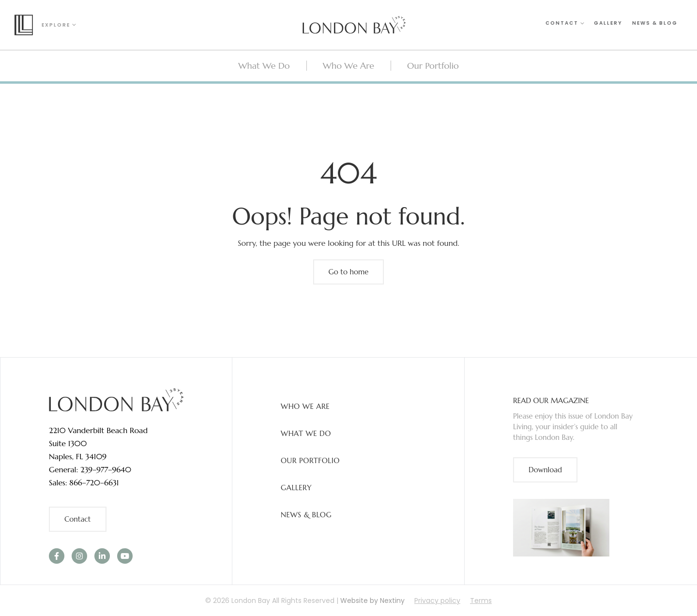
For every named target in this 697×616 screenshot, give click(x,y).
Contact (565, 24)
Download (545, 470)
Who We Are (305, 406)
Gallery (608, 24)
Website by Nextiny (372, 601)
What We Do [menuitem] (264, 66)
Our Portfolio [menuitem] (433, 66)
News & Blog (655, 24)
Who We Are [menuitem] (348, 66)
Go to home (349, 272)
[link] (116, 399)
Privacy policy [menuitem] (437, 601)
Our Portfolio (310, 460)
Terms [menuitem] (481, 601)
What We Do (306, 433)
